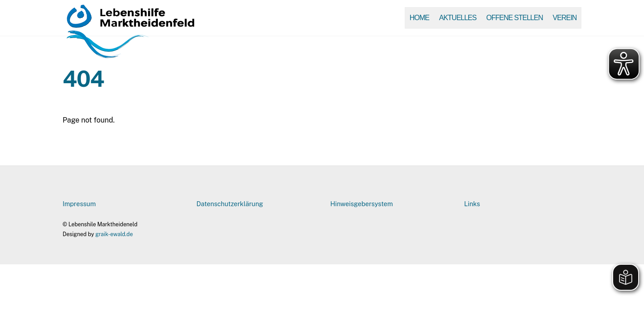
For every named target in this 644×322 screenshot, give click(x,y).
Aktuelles (458, 18)
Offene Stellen (514, 18)
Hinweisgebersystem (362, 204)
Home (419, 18)
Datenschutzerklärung (230, 204)
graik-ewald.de (114, 234)
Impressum (79, 204)
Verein (565, 18)
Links (472, 204)
